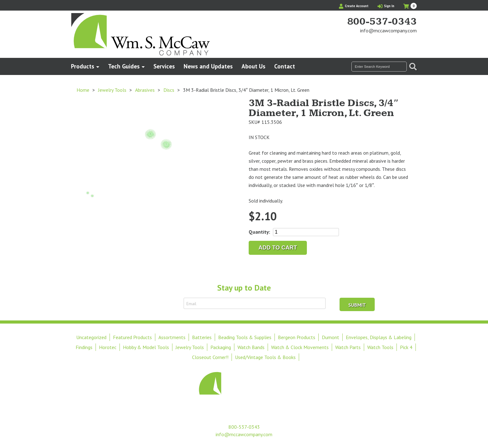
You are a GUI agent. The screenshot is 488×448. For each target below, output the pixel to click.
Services (164, 66)
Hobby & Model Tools (146, 347)
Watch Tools (380, 347)
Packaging (221, 347)
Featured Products (132, 337)
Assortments (172, 337)
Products (83, 66)
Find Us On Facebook (401, 42)
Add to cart (278, 248)
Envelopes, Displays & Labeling (379, 337)
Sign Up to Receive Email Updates (144, 303)
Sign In (386, 6)
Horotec (108, 347)
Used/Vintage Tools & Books (265, 357)
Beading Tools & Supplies (245, 337)
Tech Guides (124, 66)
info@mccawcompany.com (388, 30)
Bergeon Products (297, 337)
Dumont (331, 337)
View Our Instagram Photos (412, 42)
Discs (169, 90)
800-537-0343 (382, 22)
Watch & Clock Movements (300, 347)
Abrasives (145, 90)
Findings (84, 347)
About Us (253, 66)
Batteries (202, 337)
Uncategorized (91, 337)
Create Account (354, 6)
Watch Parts (348, 347)
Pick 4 (406, 347)
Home (83, 90)
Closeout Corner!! (210, 357)
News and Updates (208, 66)
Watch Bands (251, 347)
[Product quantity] (306, 232)
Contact (285, 66)
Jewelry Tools (112, 90)
